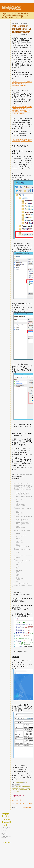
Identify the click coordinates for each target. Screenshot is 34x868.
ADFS (18, 809)
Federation (23, 809)
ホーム (22, 824)
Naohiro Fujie (19, 804)
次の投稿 (15, 824)
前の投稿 (30, 824)
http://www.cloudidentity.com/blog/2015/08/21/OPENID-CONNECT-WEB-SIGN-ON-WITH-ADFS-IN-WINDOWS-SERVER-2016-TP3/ (22, 110)
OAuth (28, 809)
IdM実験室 (11, 8)
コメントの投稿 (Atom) (23, 829)
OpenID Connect (16, 811)
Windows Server (25, 811)
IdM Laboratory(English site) (6, 857)
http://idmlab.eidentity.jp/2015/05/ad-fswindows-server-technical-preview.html (22, 84)
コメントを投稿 (17, 821)
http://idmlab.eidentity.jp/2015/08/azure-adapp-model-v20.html (22, 140)
